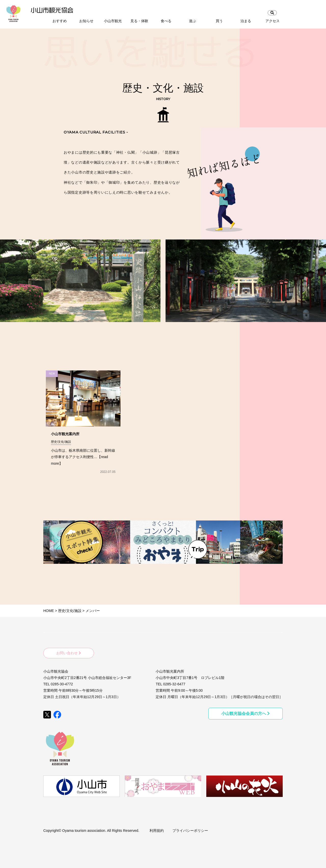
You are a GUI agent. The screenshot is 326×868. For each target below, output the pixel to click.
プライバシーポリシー (190, 829)
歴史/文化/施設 (61, 442)
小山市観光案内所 (65, 434)
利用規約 (157, 829)
